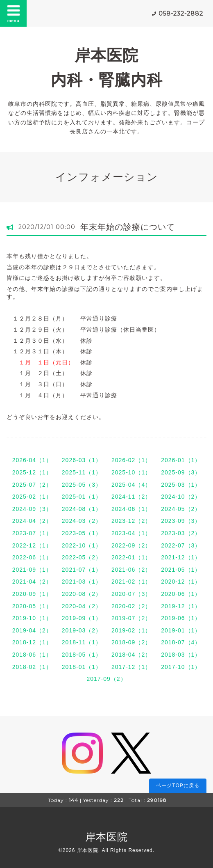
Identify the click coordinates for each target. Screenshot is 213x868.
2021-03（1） (82, 582)
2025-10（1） (131, 472)
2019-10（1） (32, 618)
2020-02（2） (131, 606)
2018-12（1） (32, 642)
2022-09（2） (131, 545)
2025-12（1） (32, 472)
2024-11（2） (131, 497)
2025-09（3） (181, 472)
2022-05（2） (82, 557)
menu (14, 13)
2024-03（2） (82, 521)
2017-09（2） (106, 679)
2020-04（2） (82, 606)
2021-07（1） (82, 570)
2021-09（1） (32, 570)
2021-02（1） (131, 582)
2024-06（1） (131, 509)
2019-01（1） (181, 630)
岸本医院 (106, 837)
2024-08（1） (82, 509)
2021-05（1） (181, 570)
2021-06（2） (131, 570)
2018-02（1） (32, 667)
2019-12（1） (181, 606)
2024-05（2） (181, 509)
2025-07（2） (32, 485)
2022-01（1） (131, 557)
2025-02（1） (32, 497)
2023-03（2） (181, 533)
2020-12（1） (181, 582)
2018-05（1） (82, 655)
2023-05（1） (82, 533)
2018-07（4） (181, 642)
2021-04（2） (32, 582)
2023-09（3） (181, 521)
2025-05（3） (82, 485)
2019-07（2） (131, 618)
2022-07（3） (181, 545)
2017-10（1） (181, 667)
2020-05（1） (32, 606)
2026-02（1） (131, 460)
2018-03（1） (181, 655)
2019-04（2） (32, 630)
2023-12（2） (131, 521)
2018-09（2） (131, 642)
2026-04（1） (32, 460)
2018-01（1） (82, 667)
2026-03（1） (82, 460)
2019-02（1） (131, 630)
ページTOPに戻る (178, 786)
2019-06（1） (181, 618)
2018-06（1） (32, 655)
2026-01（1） (181, 460)
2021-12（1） (181, 557)
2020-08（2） (82, 594)
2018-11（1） (82, 642)
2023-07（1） (32, 533)
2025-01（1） (82, 497)
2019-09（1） (82, 618)
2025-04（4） (131, 485)
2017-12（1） (131, 667)
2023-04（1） (131, 533)
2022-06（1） (32, 557)
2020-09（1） (32, 594)
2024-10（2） (181, 497)
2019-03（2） (82, 630)
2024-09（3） (32, 509)
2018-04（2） (131, 655)
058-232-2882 (181, 14)
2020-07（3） (131, 594)
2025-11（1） (82, 472)
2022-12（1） (32, 545)
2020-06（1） (181, 594)
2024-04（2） (32, 521)
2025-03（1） (181, 485)
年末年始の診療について (128, 227)
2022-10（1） (82, 545)
